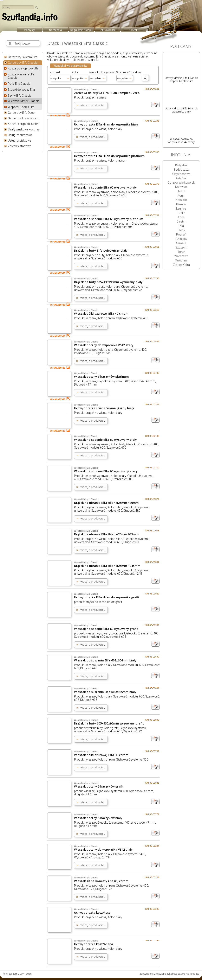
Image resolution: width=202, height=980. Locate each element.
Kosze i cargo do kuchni (24, 124)
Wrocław (181, 260)
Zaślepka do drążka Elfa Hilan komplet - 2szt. (107, 93)
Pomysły (30, 30)
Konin (181, 196)
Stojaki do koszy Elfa (21, 90)
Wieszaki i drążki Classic (24, 101)
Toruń (181, 252)
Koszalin (181, 200)
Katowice (181, 187)
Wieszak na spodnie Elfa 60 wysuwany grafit (106, 629)
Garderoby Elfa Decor (22, 113)
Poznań (181, 234)
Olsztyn (181, 222)
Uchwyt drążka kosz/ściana (94, 944)
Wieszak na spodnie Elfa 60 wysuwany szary (106, 471)
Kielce (181, 191)
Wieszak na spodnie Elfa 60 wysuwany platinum (109, 219)
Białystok (181, 165)
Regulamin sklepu (82, 30)
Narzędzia (56, 30)
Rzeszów (181, 239)
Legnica (181, 209)
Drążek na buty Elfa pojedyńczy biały (101, 250)
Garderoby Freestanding (24, 118)
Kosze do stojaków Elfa (23, 68)
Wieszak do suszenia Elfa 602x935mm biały (105, 692)
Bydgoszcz (181, 170)
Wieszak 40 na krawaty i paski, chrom (101, 881)
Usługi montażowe (20, 135)
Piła (181, 226)
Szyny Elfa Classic (20, 96)
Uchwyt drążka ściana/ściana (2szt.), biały (104, 408)
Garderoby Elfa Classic (23, 63)
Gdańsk (181, 178)
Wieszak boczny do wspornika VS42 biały (103, 849)
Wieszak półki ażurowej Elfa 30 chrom (101, 755)
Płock (181, 230)
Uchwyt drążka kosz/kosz (92, 913)
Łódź (181, 217)
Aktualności (108, 30)
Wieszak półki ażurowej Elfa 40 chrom (101, 314)
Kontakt (134, 30)
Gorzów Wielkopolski (181, 183)
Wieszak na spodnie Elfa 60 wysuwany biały (105, 187)
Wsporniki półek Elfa (21, 107)
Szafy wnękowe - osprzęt (24, 129)
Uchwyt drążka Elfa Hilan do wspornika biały (106, 124)
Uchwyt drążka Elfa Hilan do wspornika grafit (107, 597)
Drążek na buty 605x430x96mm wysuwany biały (108, 282)
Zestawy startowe (19, 146)
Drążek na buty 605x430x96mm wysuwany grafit (109, 723)
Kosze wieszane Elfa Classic (21, 76)
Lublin (181, 213)
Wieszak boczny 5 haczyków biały (98, 818)
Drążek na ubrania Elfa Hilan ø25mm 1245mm (107, 566)
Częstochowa (181, 174)
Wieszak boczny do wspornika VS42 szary (104, 345)
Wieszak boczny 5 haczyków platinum (101, 377)
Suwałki (181, 243)
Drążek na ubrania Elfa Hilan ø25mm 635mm (106, 534)
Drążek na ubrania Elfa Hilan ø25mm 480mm (106, 503)
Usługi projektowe (19, 141)
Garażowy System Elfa (23, 57)
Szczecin (181, 247)
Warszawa (181, 256)
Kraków (181, 204)
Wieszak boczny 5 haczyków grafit (99, 786)
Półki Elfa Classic (19, 84)
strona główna (30, 18)
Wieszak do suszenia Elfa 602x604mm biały (105, 660)
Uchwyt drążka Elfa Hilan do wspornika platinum (109, 156)
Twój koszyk (22, 43)
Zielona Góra (181, 265)
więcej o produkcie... (93, 105)
